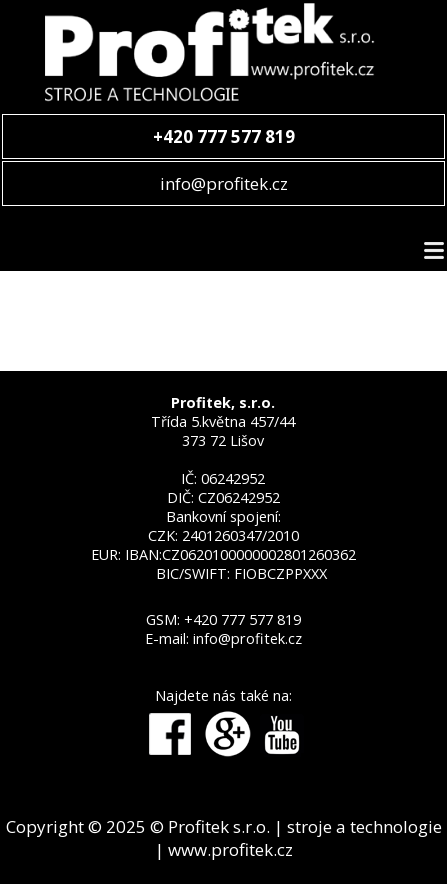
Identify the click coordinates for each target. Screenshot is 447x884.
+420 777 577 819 (242, 619)
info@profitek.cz (224, 183)
